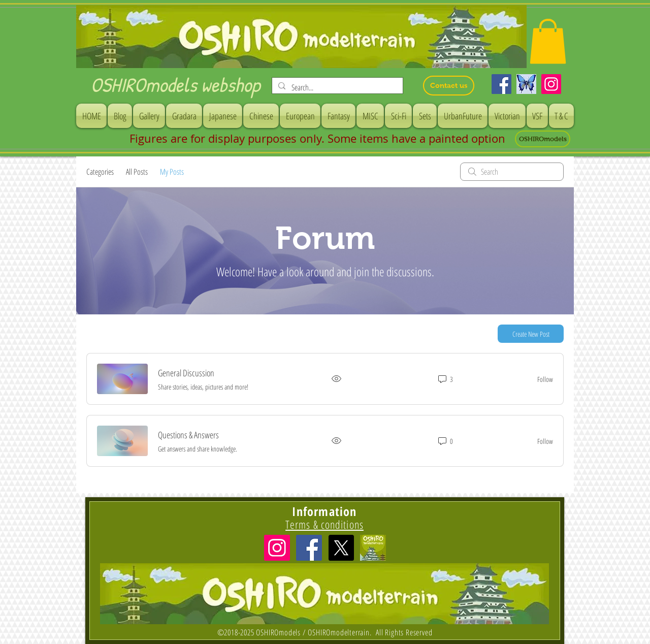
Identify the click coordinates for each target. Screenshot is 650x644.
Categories (100, 172)
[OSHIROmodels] (543, 139)
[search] (512, 172)
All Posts (137, 172)
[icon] (373, 548)
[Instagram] (551, 84)
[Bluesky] (526, 84)
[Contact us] (449, 86)
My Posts (172, 172)
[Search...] (336, 87)
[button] (548, 41)
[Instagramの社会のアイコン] (277, 548)
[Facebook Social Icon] (309, 548)
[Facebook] (501, 84)
